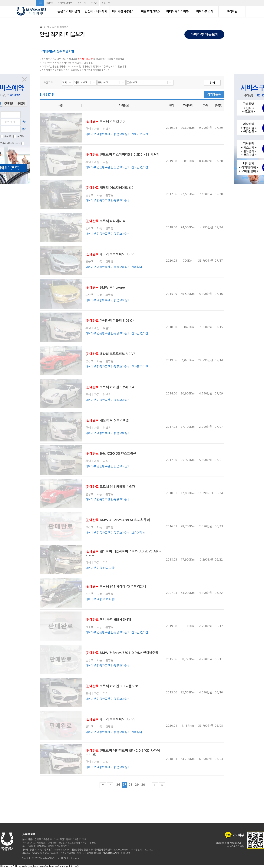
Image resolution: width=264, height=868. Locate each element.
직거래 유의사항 (85, 59)
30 (143, 785)
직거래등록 (214, 94)
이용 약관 (125, 853)
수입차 (6, 136)
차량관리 (123, 11)
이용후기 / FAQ (150, 11)
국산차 (19, 136)
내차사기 (96, 11)
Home (49, 3)
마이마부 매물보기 (204, 34)
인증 (24, 122)
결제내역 (81, 3)
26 (118, 785)
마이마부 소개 (205, 11)
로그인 (94, 3)
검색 (212, 83)
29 (137, 785)
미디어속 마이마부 (177, 11)
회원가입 (106, 3)
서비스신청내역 (65, 3)
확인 (24, 129)
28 (131, 785)
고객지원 (232, 11)
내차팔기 (69, 11)
